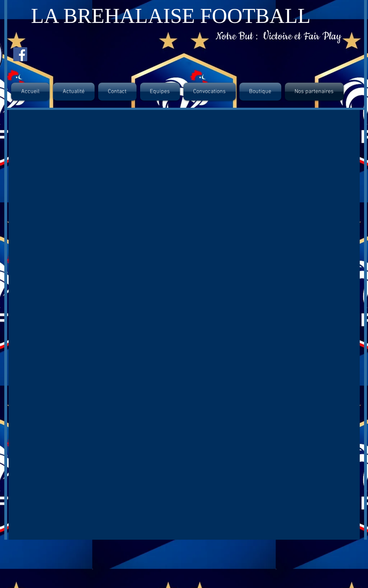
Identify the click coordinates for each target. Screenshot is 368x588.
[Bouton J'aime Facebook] (52, 55)
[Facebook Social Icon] (20, 54)
